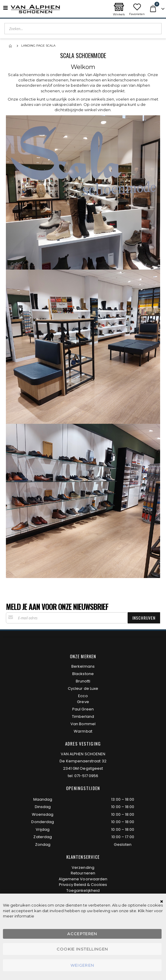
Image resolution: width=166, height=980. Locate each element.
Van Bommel (83, 724)
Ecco (83, 696)
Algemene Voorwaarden (83, 879)
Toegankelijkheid (83, 890)
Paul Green (83, 709)
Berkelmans (83, 666)
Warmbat (83, 731)
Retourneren (83, 873)
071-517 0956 (86, 776)
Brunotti (83, 681)
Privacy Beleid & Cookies (83, 885)
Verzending (83, 867)
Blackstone (83, 674)
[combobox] (83, 29)
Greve (83, 702)
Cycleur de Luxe (83, 688)
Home (11, 46)
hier (149, 911)
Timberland (83, 716)
